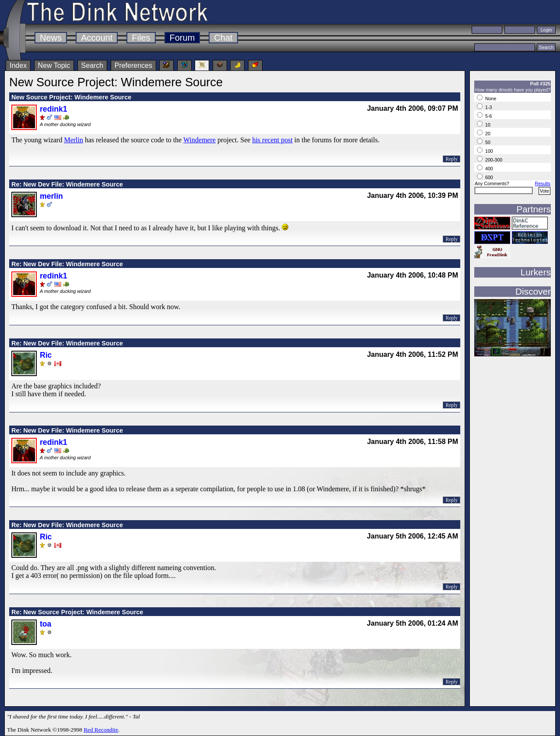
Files (141, 38)
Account (97, 38)
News (51, 38)
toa (45, 624)
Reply (451, 159)
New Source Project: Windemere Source (71, 97)
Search (93, 65)
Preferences (133, 65)
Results (542, 183)
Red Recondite (101, 730)
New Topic (54, 65)
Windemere (199, 140)
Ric (46, 355)
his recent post (272, 140)
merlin (51, 196)
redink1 (54, 109)
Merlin (73, 140)
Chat (223, 38)
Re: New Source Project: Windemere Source (77, 612)
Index (18, 65)
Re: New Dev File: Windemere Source (67, 184)
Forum (182, 38)
